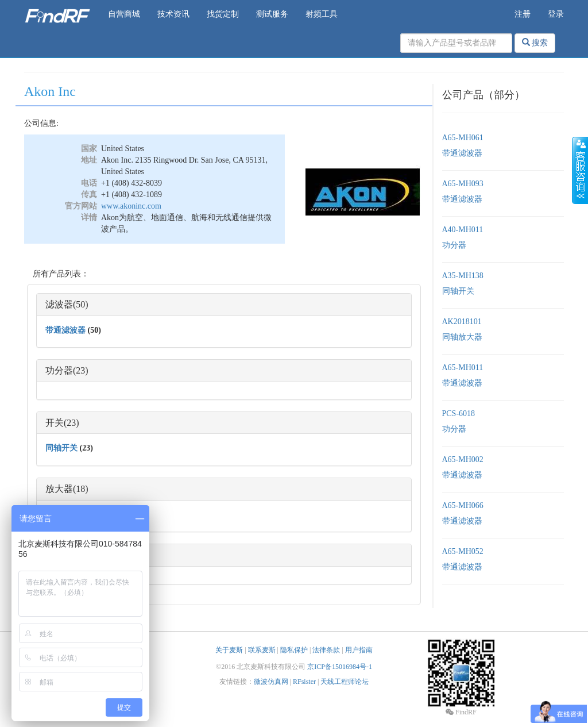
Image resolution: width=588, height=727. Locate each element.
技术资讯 (173, 14)
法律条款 (326, 650)
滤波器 (59, 304)
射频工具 (322, 14)
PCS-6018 (459, 413)
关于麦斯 (229, 650)
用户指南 (359, 650)
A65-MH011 (463, 368)
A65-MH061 (463, 138)
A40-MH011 (463, 230)
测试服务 (272, 14)
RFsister (304, 682)
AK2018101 (462, 322)
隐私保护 (294, 650)
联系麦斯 (262, 650)
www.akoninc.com (131, 206)
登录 (556, 14)
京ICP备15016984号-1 (340, 667)
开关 (55, 423)
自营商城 (124, 14)
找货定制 (223, 14)
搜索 (535, 43)
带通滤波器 (65, 330)
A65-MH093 (463, 184)
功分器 (59, 370)
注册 (523, 14)
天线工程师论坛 (345, 682)
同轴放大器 (462, 337)
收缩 (580, 171)
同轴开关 (61, 448)
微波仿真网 (271, 682)
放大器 (59, 489)
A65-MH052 (463, 551)
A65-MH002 (463, 459)
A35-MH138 (463, 276)
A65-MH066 (463, 505)
